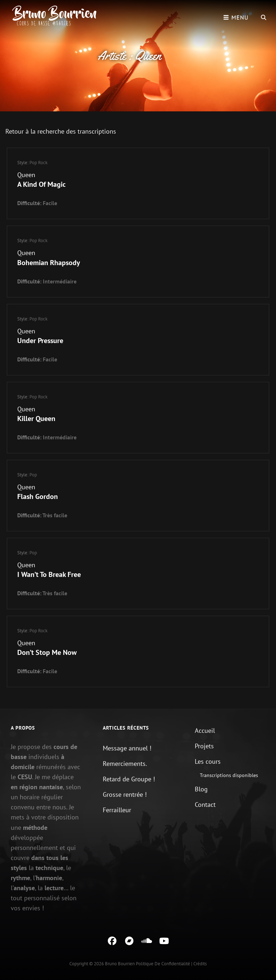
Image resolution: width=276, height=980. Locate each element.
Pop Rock (38, 163)
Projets (204, 746)
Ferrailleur (117, 810)
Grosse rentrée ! (125, 794)
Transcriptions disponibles (229, 775)
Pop (33, 475)
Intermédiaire (60, 281)
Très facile (55, 515)
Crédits (200, 964)
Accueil (205, 731)
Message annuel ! (127, 748)
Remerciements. (125, 764)
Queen (26, 175)
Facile (50, 203)
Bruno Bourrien (120, 964)
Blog (201, 789)
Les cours (208, 761)
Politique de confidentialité (163, 964)
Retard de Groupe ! (129, 779)
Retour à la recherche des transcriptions (61, 131)
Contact (205, 805)
